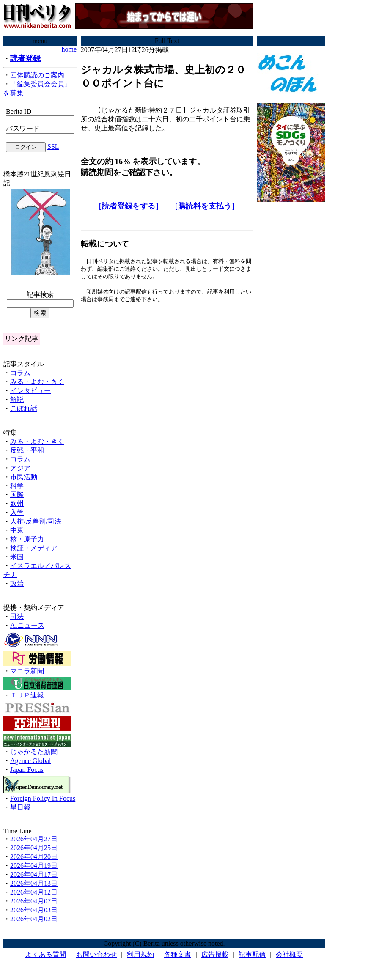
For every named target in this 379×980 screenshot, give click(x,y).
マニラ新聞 (27, 671)
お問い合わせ (96, 954)
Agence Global (30, 761)
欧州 (17, 504)
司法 (17, 616)
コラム (20, 373)
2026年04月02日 (34, 919)
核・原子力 (27, 539)
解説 (17, 399)
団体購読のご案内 (37, 75)
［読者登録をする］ (129, 206)
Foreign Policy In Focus (43, 798)
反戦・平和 (27, 450)
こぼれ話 (24, 408)
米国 (17, 557)
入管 (17, 512)
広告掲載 (215, 954)
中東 (17, 530)
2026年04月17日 (34, 874)
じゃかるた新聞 (34, 752)
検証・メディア (34, 548)
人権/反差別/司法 (36, 521)
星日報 (20, 807)
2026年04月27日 (34, 839)
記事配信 (252, 954)
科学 (17, 486)
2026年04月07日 (34, 901)
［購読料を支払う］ (205, 206)
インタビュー (30, 391)
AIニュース (27, 625)
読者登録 (25, 58)
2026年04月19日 (34, 866)
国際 (17, 495)
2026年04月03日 (34, 910)
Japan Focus (27, 770)
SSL (53, 147)
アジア (20, 468)
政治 (17, 583)
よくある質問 (46, 954)
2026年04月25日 (34, 848)
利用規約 (140, 954)
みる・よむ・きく (37, 382)
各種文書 (178, 954)
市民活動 (24, 477)
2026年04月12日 (34, 892)
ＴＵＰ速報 (27, 695)
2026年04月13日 (34, 883)
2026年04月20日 (34, 857)
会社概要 (289, 954)
